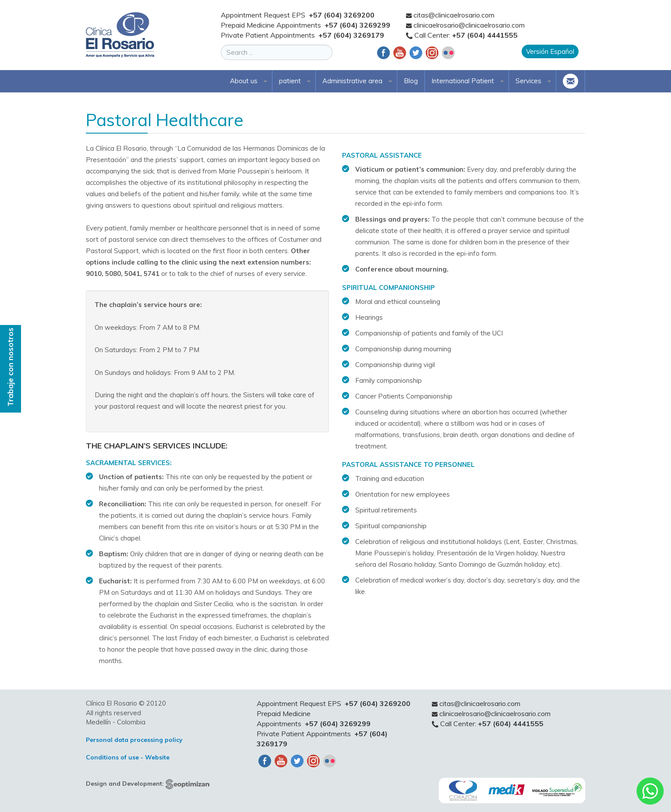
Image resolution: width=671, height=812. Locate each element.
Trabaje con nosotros (10, 367)
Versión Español (550, 51)
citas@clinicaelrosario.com (454, 15)
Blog (411, 81)
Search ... (221, 45)
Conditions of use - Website (128, 757)
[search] (277, 52)
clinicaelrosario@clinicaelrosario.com (469, 25)
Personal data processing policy (134, 740)
